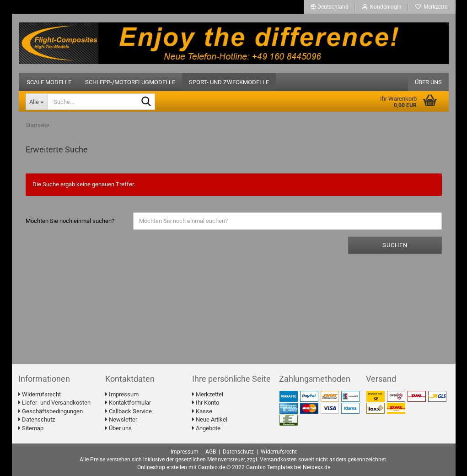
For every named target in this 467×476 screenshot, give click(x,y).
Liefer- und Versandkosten (54, 403)
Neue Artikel (210, 419)
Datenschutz (37, 419)
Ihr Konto (206, 403)
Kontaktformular (128, 403)
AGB (211, 452)
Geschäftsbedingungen (51, 411)
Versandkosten (278, 460)
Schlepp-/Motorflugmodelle (130, 82)
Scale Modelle (49, 82)
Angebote (206, 428)
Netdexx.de (317, 467)
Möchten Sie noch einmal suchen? (70, 221)
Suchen (395, 245)
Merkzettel (432, 7)
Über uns (428, 82)
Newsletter (121, 419)
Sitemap (31, 428)
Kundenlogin (382, 7)
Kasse (202, 411)
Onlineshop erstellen (162, 467)
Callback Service (129, 411)
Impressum (122, 394)
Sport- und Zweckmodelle (229, 82)
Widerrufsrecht (40, 394)
